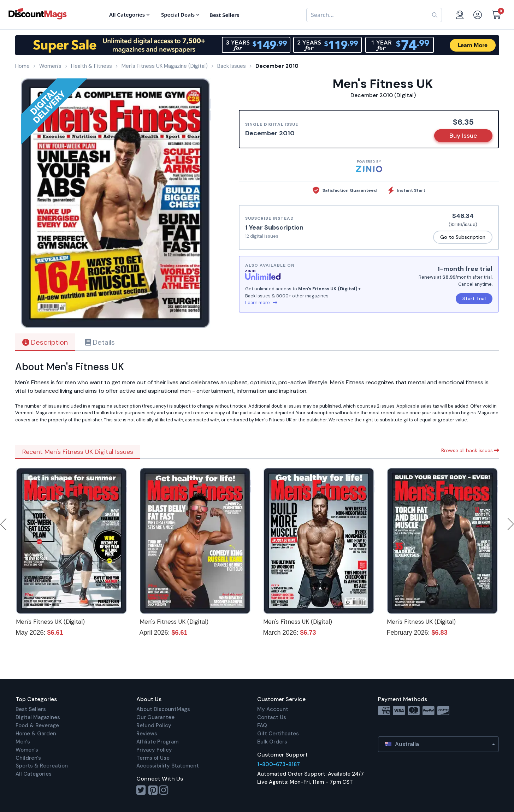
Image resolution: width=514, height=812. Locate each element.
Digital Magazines (38, 717)
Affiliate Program (157, 742)
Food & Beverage (37, 725)
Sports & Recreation (42, 766)
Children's (28, 758)
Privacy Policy (154, 750)
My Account (273, 709)
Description (45, 342)
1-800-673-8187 (279, 764)
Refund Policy (154, 725)
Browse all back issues (470, 450)
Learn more (261, 303)
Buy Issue (463, 136)
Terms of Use (153, 758)
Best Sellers (31, 709)
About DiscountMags (163, 709)
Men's (23, 742)
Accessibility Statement (168, 766)
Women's (27, 750)
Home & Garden (36, 734)
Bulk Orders (272, 742)
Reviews (147, 734)
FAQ (262, 725)
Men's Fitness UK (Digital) (50, 622)
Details (100, 342)
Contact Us (272, 717)
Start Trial (474, 298)
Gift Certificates (278, 734)
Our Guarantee (155, 717)
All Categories (34, 774)
